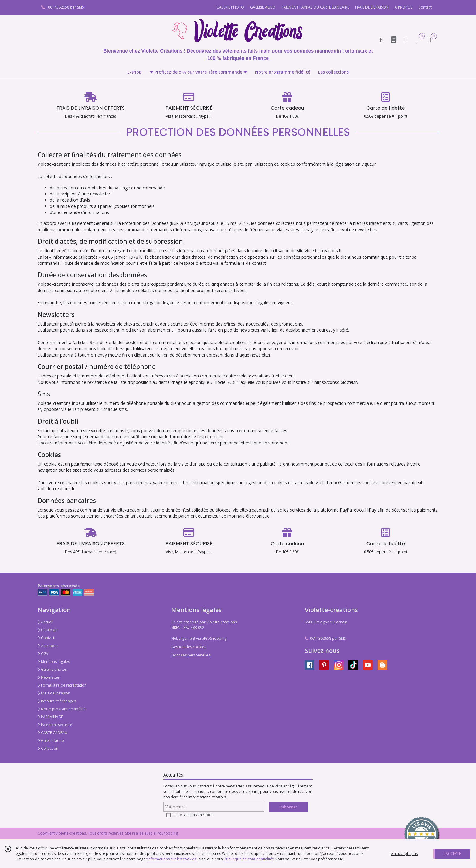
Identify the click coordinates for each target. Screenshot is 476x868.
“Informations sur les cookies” (172, 859)
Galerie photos (52, 669)
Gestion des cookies (189, 647)
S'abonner (288, 807)
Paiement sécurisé (55, 725)
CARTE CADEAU (53, 733)
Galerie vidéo (51, 741)
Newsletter (49, 677)
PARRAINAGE (50, 717)
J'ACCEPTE (452, 854)
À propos (48, 646)
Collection (48, 748)
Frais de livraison (54, 693)
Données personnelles (191, 655)
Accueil (45, 622)
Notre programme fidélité (62, 709)
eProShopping (166, 833)
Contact (425, 7)
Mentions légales (54, 661)
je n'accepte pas (404, 854)
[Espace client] (406, 40)
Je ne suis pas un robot (193, 815)
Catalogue (48, 630)
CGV (43, 654)
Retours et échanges (57, 701)
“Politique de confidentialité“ (249, 859)
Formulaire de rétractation (62, 685)
